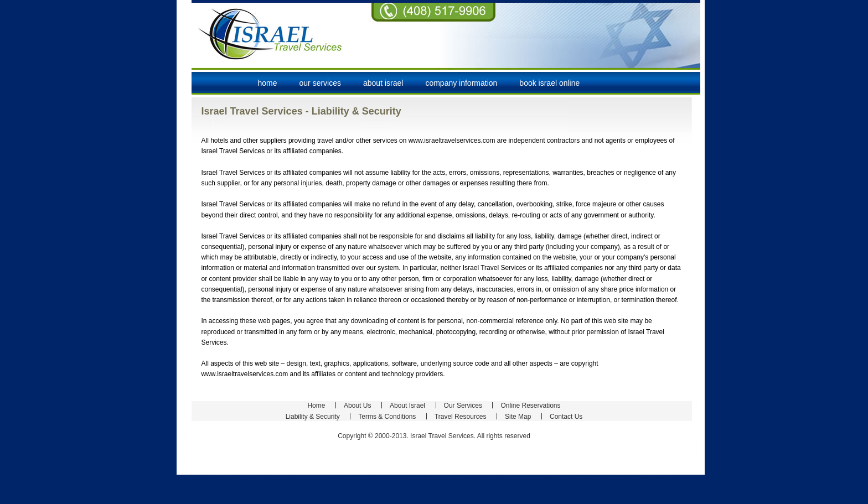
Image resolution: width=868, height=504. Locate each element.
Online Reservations (530, 406)
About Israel (407, 406)
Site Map (518, 417)
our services (320, 83)
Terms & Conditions (387, 417)
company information (461, 83)
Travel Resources (461, 417)
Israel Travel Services (271, 33)
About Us (357, 406)
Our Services (463, 406)
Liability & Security (313, 417)
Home (268, 83)
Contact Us (566, 417)
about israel (383, 83)
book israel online (549, 83)
